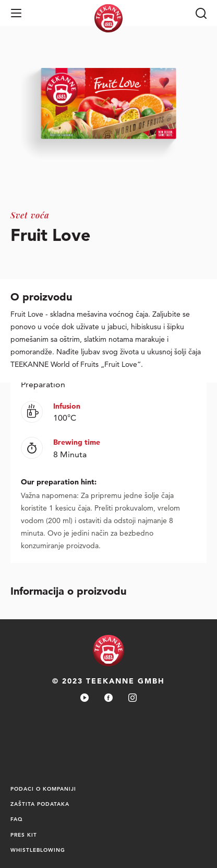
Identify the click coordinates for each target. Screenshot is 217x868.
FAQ (17, 819)
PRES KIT (24, 835)
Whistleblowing (38, 850)
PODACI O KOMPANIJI (43, 789)
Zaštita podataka (40, 804)
